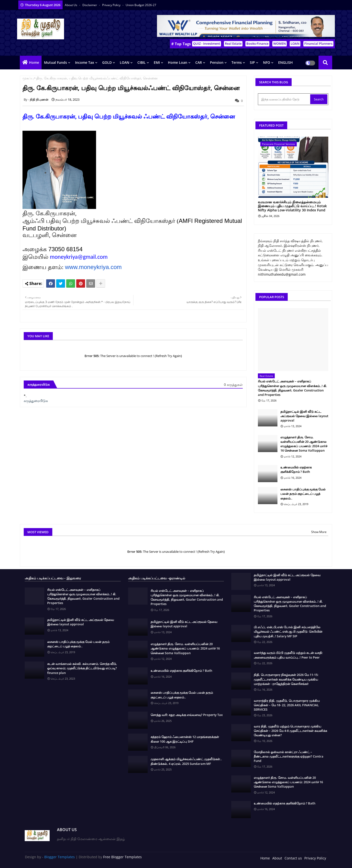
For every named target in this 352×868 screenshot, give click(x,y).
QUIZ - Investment (207, 43)
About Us (71, 5)
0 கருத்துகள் (233, 385)
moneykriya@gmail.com (79, 257)
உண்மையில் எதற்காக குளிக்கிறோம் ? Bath (296, 469)
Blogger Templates (60, 857)
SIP (252, 62)
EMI (157, 62)
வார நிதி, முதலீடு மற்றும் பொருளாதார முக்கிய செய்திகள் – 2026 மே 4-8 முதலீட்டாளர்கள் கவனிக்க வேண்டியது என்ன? (290, 731)
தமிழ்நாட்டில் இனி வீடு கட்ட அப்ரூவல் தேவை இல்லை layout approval (304, 416)
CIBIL (142, 62)
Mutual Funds (55, 62)
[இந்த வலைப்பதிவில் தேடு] (285, 99)
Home (34, 62)
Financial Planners (318, 43)
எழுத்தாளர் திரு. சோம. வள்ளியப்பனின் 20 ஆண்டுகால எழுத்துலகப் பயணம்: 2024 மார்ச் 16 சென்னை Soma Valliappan (304, 444)
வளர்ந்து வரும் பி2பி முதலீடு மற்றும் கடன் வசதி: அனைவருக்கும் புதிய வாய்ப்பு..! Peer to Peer (288, 655)
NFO (267, 62)
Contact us (293, 858)
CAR (199, 62)
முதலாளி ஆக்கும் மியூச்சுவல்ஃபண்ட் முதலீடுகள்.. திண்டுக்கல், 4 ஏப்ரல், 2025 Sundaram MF (186, 761)
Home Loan (178, 62)
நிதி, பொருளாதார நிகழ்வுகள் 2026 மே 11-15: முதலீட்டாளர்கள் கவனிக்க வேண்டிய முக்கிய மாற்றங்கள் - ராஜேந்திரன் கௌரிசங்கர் (286, 679)
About (277, 858)
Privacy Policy (112, 5)
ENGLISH (286, 62)
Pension (217, 62)
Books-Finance (257, 43)
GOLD (107, 62)
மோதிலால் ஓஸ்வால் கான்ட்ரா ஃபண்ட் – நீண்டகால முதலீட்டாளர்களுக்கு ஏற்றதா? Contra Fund (289, 756)
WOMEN (280, 43)
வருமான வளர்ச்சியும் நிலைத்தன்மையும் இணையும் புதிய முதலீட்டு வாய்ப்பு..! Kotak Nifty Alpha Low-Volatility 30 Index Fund (292, 206)
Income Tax (85, 62)
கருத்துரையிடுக (36, 401)
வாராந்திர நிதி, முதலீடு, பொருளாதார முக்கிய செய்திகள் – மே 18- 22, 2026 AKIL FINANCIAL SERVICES (287, 705)
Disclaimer (90, 5)
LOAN (295, 43)
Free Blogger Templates (122, 857)
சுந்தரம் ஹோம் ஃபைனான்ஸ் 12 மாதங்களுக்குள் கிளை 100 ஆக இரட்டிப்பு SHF (185, 739)
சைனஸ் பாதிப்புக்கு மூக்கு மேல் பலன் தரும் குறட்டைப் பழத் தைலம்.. (303, 494)
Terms (237, 62)
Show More (319, 532)
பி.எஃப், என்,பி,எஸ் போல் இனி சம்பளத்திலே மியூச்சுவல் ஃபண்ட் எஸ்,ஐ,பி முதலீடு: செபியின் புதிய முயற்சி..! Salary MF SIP (288, 631)
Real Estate (233, 43)
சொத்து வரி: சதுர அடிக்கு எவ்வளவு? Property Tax (187, 715)
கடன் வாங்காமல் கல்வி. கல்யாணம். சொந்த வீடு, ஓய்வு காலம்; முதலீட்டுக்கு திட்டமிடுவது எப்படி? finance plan (82, 668)
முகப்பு (28, 78)
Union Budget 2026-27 (141, 5)
